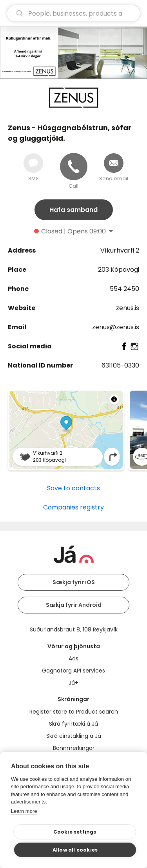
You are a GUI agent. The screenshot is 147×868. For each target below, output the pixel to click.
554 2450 (124, 289)
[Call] (74, 167)
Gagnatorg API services (73, 671)
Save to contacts (73, 488)
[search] (73, 13)
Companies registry (73, 507)
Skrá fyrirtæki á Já (73, 724)
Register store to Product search (74, 712)
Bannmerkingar (74, 748)
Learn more (24, 811)
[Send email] (114, 163)
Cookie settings (75, 832)
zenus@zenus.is (116, 327)
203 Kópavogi (119, 270)
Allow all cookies (75, 850)
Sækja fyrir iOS (74, 582)
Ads (73, 658)
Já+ (73, 683)
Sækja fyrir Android (74, 605)
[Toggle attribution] (114, 399)
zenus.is (128, 308)
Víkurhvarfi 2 (120, 250)
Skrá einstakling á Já (74, 736)
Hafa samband (73, 210)
